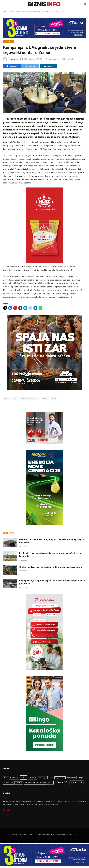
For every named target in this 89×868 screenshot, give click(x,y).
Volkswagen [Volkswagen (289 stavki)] (43, 778)
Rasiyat (45, 398)
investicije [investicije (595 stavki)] (77, 782)
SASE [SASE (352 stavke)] (50, 783)
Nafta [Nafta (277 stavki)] (6, 778)
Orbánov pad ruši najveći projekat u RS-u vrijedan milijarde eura (50, 567)
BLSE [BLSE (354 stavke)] (51, 778)
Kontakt (7, 810)
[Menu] (4, 4)
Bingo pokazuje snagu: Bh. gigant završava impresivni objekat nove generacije (52, 582)
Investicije (9, 41)
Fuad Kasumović (11, 398)
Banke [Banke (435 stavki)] (43, 783)
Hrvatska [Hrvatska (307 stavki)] (19, 783)
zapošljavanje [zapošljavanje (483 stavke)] (31, 783)
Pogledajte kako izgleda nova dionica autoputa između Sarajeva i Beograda (51, 555)
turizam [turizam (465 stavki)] (33, 778)
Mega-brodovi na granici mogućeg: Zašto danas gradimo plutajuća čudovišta (52, 541)
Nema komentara (53, 59)
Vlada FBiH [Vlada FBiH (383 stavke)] (9, 783)
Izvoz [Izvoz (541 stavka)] (23, 777)
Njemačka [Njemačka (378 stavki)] (14, 778)
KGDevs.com (72, 834)
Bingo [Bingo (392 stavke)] (80, 778)
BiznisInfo (14, 59)
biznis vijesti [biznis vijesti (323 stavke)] (71, 778)
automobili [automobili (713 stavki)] (62, 782)
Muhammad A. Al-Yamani (29, 398)
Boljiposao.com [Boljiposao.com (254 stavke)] (60, 778)
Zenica (53, 398)
